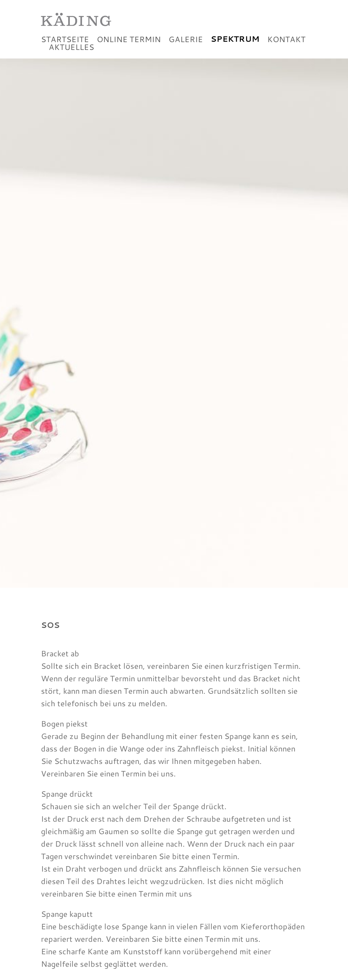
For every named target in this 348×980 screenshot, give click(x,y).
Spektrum (235, 48)
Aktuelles (71, 56)
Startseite (65, 48)
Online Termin (129, 48)
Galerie (186, 48)
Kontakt (286, 48)
